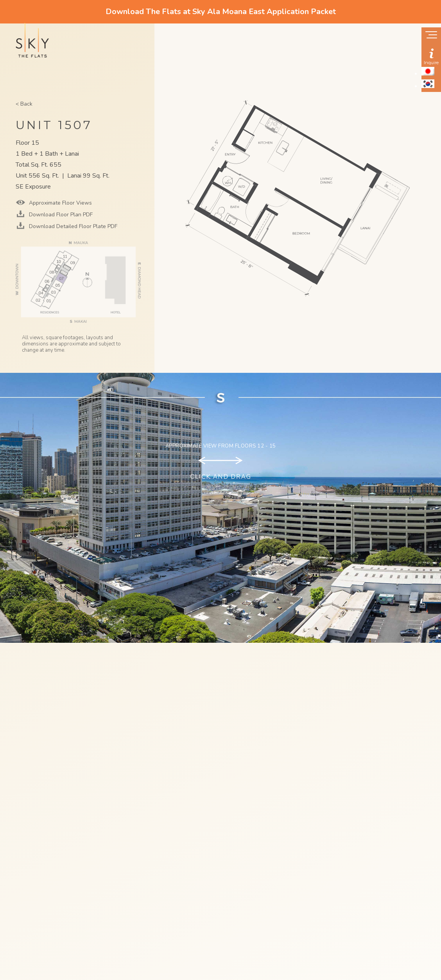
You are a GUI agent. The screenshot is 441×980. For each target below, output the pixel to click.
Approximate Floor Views (60, 203)
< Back (24, 104)
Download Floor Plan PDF (60, 215)
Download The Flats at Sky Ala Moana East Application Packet (221, 12)
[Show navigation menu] (431, 36)
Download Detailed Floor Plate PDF (72, 226)
